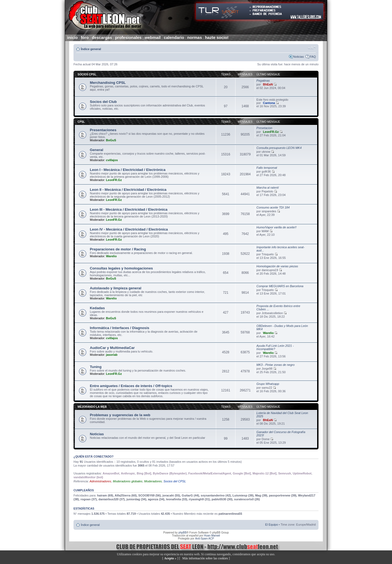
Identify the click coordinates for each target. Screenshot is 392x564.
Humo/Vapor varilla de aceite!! (276, 227)
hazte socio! (217, 37)
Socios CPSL (87, 74)
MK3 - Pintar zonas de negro (275, 365)
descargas (102, 37)
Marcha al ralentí (268, 188)
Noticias (298, 57)
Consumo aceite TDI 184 (273, 207)
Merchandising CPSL (108, 83)
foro (85, 37)
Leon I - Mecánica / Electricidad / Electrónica (128, 170)
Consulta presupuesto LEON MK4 (279, 148)
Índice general (91, 49)
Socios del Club (103, 102)
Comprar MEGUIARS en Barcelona (280, 286)
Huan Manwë (212, 536)
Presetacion (264, 128)
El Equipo (272, 525)
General (97, 150)
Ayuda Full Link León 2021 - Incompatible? (275, 347)
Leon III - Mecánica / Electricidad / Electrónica (129, 209)
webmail (153, 37)
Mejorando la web (92, 407)
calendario (174, 37)
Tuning (96, 367)
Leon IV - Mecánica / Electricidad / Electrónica (129, 229)
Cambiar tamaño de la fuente (312, 48)
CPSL (81, 122)
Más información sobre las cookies (205, 558)
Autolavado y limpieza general (116, 288)
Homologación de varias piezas (277, 266)
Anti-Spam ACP (205, 539)
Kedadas (97, 308)
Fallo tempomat (267, 168)
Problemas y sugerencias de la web (120, 415)
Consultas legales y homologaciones (121, 268)
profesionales (128, 37)
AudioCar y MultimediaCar (112, 348)
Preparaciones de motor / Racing (118, 249)
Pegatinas (263, 81)
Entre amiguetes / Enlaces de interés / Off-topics (131, 386)
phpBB (182, 533)
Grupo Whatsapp (268, 384)
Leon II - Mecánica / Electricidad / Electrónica (128, 190)
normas (195, 37)
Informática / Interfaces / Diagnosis (120, 328)
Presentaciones (103, 130)
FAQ (313, 57)
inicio (73, 37)
